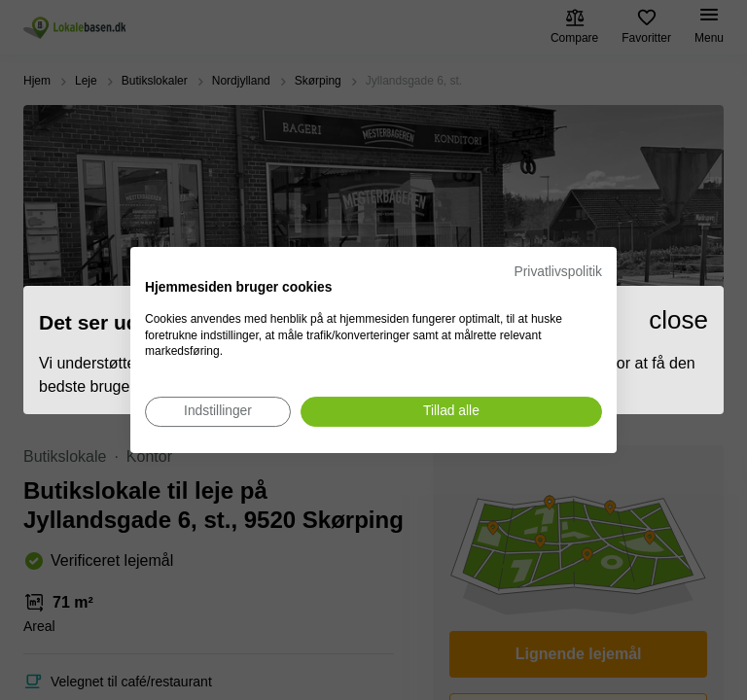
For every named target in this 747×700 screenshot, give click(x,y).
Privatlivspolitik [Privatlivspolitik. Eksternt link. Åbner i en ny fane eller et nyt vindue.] (558, 272)
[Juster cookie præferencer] (218, 412)
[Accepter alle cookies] (451, 412)
